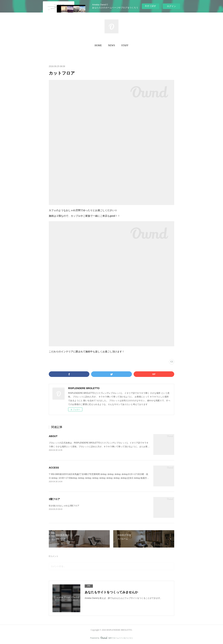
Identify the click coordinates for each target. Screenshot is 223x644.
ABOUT (53, 436)
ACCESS (54, 468)
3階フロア (54, 499)
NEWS (111, 45)
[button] (98, 46)
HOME (98, 45)
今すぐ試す (150, 6)
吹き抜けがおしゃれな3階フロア (64, 506)
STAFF (125, 45)
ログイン (171, 6)
